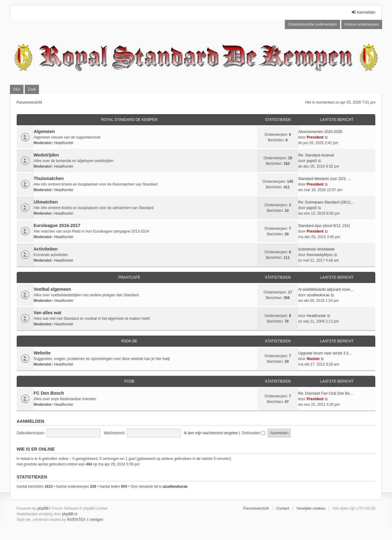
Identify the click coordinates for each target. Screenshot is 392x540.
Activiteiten (46, 249)
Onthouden (253, 433)
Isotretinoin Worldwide (316, 249)
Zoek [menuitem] (32, 89)
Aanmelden (30, 421)
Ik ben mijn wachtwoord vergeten (211, 433)
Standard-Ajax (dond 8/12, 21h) (324, 226)
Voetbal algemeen (52, 289)
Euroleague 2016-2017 (57, 225)
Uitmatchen (46, 202)
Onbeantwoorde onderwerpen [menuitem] (312, 24)
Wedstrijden (46, 155)
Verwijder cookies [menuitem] (311, 508)
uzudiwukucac (318, 295)
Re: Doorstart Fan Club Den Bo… (326, 393)
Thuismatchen (49, 178)
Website (42, 353)
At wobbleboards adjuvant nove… (326, 289)
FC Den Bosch (49, 393)
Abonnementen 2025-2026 (320, 132)
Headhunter (64, 143)
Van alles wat (48, 313)
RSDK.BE (129, 341)
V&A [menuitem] (17, 89)
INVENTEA (76, 520)
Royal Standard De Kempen (129, 120)
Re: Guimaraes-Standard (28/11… (326, 202)
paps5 (312, 161)
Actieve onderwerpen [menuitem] (362, 24)
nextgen (97, 520)
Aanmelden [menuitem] (363, 12)
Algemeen (44, 131)
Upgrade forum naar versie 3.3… (325, 353)
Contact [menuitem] (282, 508)
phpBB (43, 508)
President (315, 137)
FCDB (129, 381)
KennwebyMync (320, 255)
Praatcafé (129, 277)
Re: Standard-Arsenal (316, 155)
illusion (313, 359)
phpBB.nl (70, 514)
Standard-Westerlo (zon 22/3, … (325, 179)
